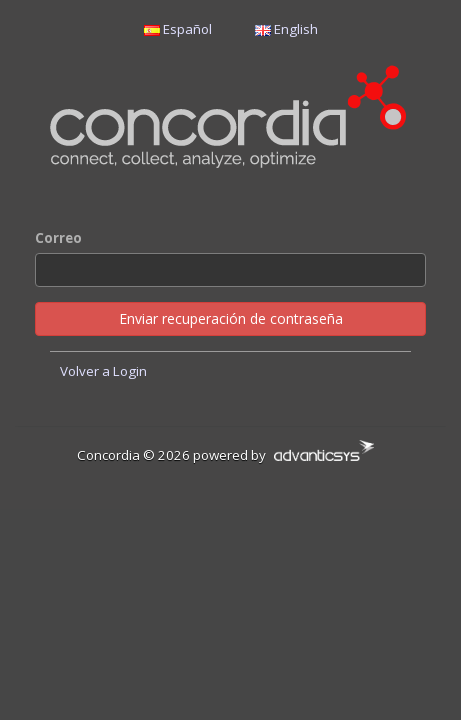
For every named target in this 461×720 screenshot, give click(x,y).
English (286, 29)
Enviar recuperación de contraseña (231, 318)
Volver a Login (103, 371)
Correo (58, 238)
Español (178, 29)
